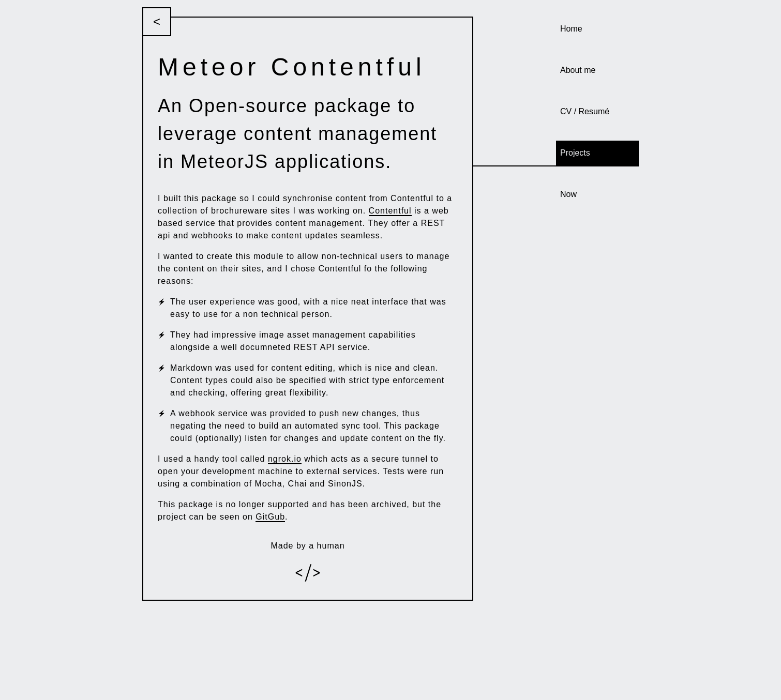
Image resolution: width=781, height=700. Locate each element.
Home (571, 29)
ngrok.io (285, 459)
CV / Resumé (585, 111)
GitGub (270, 517)
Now (568, 194)
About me (578, 70)
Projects (575, 153)
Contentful (390, 211)
